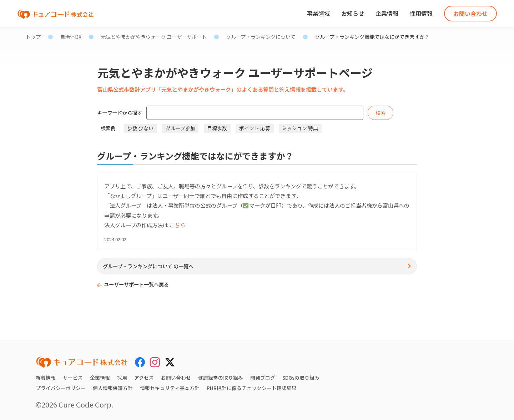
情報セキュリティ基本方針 (170, 388)
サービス (73, 378)
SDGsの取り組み (301, 378)
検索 (381, 113)
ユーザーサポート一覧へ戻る (136, 284)
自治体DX (71, 37)
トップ (33, 37)
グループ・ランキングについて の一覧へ (148, 266)
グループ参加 (180, 128)
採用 (122, 378)
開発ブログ (263, 378)
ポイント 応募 (255, 128)
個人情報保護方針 (113, 388)
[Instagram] (155, 362)
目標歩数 (217, 128)
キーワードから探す (120, 113)
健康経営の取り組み (221, 378)
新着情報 (46, 378)
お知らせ (353, 13)
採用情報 (421, 13)
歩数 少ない (140, 128)
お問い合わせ (470, 14)
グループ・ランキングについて (261, 37)
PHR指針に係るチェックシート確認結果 (252, 388)
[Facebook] (140, 362)
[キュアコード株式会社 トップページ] (82, 362)
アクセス (144, 378)
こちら (177, 225)
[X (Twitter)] (170, 361)
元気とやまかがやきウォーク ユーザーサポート (154, 37)
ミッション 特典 (300, 128)
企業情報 (387, 13)
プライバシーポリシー (61, 388)
